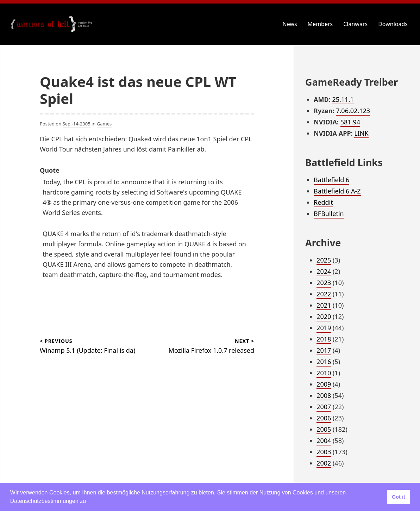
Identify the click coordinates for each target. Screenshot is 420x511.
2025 (324, 260)
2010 (324, 373)
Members (320, 24)
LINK (361, 133)
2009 (324, 384)
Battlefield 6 (331, 180)
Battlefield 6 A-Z (337, 191)
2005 (324, 429)
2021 (324, 305)
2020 (324, 316)
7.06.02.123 (353, 111)
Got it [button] (399, 497)
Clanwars (355, 24)
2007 (324, 407)
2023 (324, 283)
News (290, 24)
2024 (324, 271)
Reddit (323, 202)
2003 (324, 452)
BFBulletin (329, 214)
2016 (324, 362)
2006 (324, 418)
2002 (324, 463)
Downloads (393, 24)
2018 (324, 339)
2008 (324, 395)
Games (104, 124)
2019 (324, 328)
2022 (324, 294)
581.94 (350, 122)
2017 (324, 350)
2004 (324, 441)
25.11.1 (343, 99)
